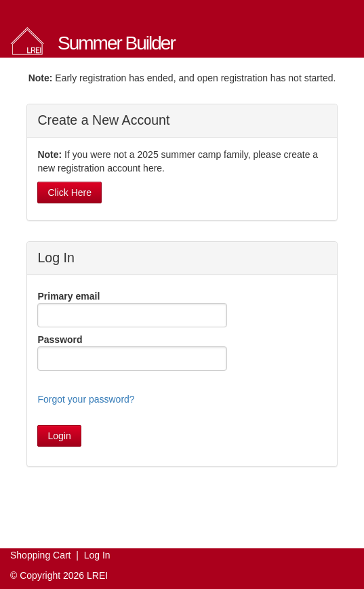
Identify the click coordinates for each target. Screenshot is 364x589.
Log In (97, 555)
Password (60, 340)
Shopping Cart (41, 555)
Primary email (68, 296)
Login (59, 436)
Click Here (69, 192)
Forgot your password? (86, 399)
